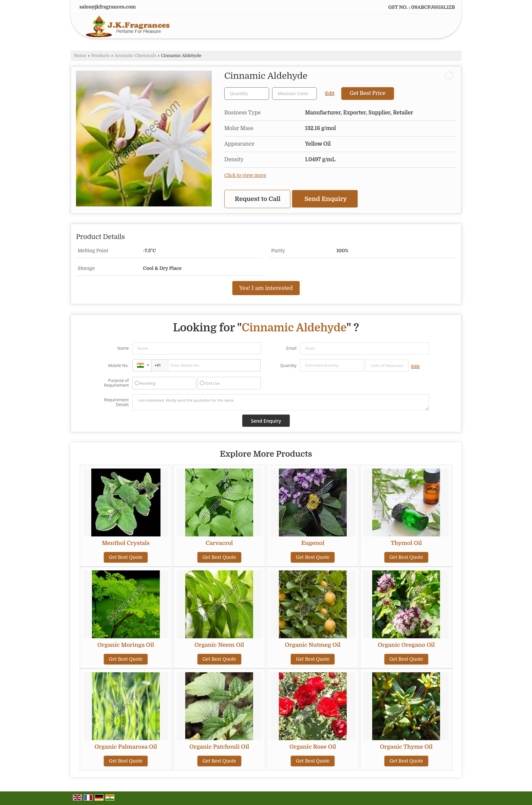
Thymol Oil (406, 543)
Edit (330, 94)
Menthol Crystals (126, 543)
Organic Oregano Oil (406, 645)
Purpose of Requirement (116, 383)
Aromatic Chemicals (135, 56)
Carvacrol (219, 543)
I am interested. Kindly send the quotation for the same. (281, 402)
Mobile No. (119, 365)
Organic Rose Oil (313, 747)
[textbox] (294, 94)
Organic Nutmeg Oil (313, 645)
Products (100, 56)
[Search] (442, 28)
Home (80, 56)
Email (291, 348)
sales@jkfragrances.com (108, 7)
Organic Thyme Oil (406, 747)
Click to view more (245, 175)
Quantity (288, 365)
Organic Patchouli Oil (219, 747)
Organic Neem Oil (219, 645)
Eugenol (313, 543)
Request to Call (258, 199)
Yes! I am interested (266, 288)
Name (123, 348)
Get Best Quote (126, 557)
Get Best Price (368, 93)
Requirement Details (116, 402)
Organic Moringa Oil (126, 645)
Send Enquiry (326, 199)
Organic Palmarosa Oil (126, 747)
